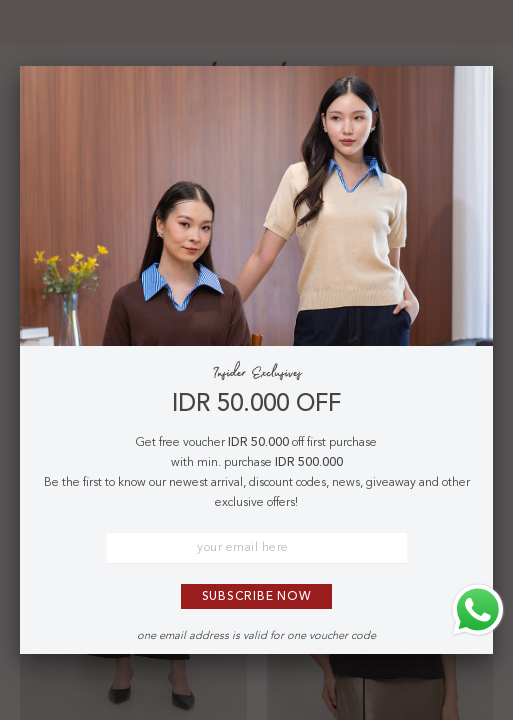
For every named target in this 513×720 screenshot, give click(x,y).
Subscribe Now (257, 597)
